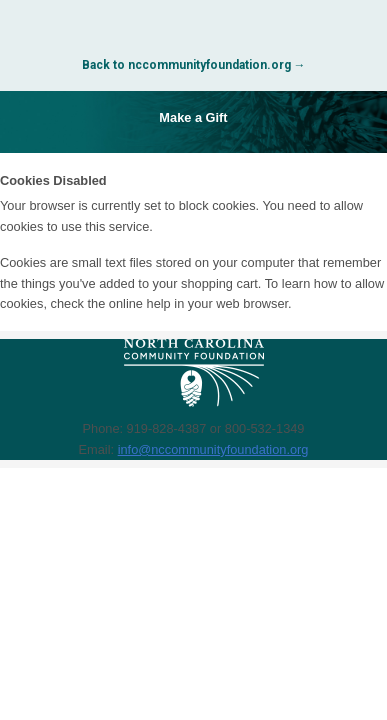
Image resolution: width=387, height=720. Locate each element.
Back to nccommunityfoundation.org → (194, 65)
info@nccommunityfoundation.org (213, 449)
